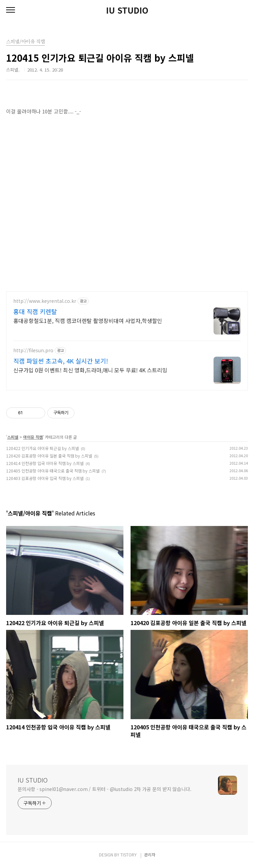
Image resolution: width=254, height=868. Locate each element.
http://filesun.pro (33, 350)
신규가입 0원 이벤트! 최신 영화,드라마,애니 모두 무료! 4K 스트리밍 (90, 370)
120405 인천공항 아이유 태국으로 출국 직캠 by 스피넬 (53, 471)
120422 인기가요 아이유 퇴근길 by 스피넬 (43, 448)
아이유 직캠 (33, 437)
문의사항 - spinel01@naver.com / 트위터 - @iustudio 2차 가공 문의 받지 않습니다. (105, 789)
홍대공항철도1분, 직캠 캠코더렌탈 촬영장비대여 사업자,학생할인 (88, 320)
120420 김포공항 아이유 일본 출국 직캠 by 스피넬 (49, 456)
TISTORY (129, 855)
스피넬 (13, 437)
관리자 (150, 855)
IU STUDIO (127, 10)
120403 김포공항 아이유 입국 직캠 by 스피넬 (45, 478)
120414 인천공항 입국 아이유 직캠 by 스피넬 (45, 463)
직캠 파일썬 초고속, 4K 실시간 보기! (61, 361)
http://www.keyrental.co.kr (45, 301)
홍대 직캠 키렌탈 (35, 311)
